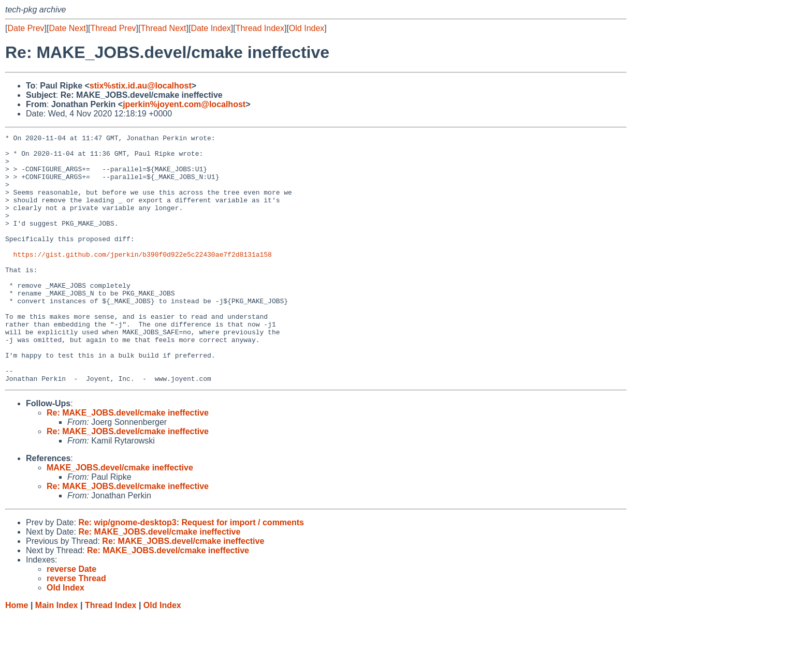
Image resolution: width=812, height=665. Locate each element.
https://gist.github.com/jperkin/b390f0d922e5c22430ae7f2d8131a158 (143, 279)
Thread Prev (113, 28)
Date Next (67, 28)
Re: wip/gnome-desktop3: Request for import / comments (191, 572)
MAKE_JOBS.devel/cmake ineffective (120, 517)
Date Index (211, 28)
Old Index (307, 28)
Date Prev (26, 28)
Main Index (57, 655)
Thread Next (163, 28)
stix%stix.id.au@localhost (141, 86)
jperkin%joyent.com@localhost (184, 104)
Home (17, 655)
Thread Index (260, 28)
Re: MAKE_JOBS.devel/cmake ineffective (128, 462)
